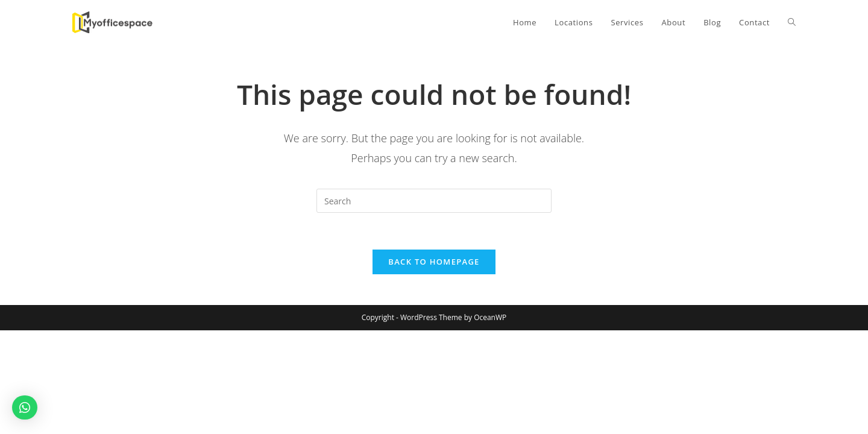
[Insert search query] (434, 201)
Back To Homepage (434, 262)
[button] (25, 407)
